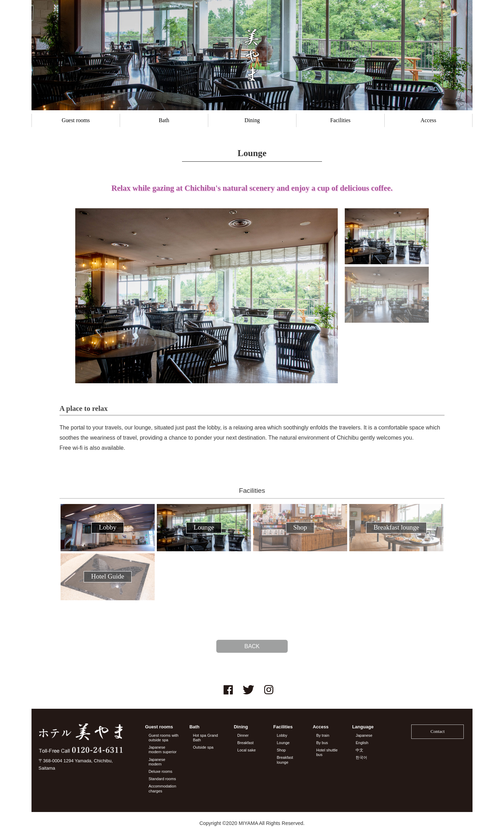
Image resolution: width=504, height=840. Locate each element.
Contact (437, 731)
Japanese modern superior (162, 750)
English (362, 743)
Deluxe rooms (160, 771)
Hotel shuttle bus (327, 752)
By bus (322, 743)
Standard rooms (162, 779)
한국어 (361, 757)
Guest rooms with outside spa (163, 738)
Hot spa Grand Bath (205, 738)
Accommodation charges (162, 788)
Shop (281, 750)
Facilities (340, 120)
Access (429, 120)
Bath (164, 120)
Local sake (247, 750)
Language (363, 727)
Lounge (283, 743)
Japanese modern (157, 762)
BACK (252, 646)
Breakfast (245, 743)
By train (323, 735)
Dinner (243, 735)
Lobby (282, 735)
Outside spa (203, 747)
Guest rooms (76, 120)
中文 (359, 750)
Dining (252, 120)
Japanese (364, 735)
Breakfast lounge (285, 760)
